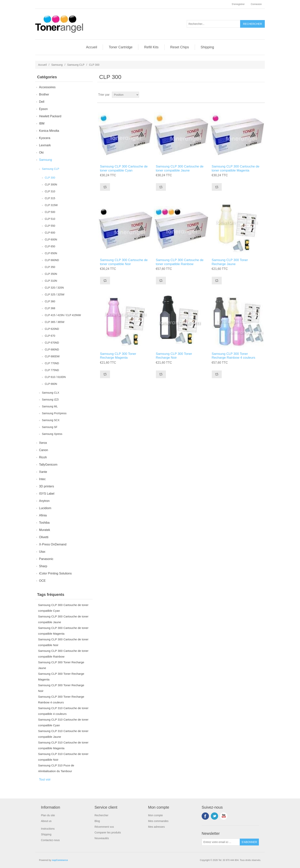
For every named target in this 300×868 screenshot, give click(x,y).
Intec (42, 479)
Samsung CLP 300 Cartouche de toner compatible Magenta (63, 631)
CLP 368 (50, 308)
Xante (43, 472)
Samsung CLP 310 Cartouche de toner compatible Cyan (63, 722)
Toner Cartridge (121, 47)
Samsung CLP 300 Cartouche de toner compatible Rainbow (63, 654)
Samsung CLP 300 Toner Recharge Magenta (61, 677)
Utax (42, 552)
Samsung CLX (51, 393)
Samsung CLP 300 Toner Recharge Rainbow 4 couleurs (61, 699)
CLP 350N (51, 274)
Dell (42, 102)
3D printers (46, 486)
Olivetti (44, 537)
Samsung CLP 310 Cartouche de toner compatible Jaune (63, 734)
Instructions (48, 829)
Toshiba (44, 523)
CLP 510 (50, 219)
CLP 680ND (52, 349)
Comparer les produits (108, 832)
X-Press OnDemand (53, 544)
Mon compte (155, 815)
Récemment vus (104, 827)
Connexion (256, 4)
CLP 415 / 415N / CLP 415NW (63, 315)
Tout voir (45, 779)
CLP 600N (51, 239)
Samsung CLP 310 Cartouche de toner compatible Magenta (63, 745)
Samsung (57, 65)
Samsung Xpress (52, 434)
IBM (42, 123)
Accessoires (47, 87)
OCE (42, 581)
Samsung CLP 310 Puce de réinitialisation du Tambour (56, 768)
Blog (97, 821)
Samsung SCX (51, 420)
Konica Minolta (49, 131)
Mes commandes (158, 821)
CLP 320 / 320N (54, 288)
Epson (43, 109)
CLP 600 (50, 233)
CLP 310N (51, 281)
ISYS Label (47, 494)
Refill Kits (151, 47)
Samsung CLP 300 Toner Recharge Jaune (61, 665)
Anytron (44, 501)
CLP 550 (50, 226)
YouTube (224, 816)
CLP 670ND (52, 343)
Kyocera (45, 138)
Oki (41, 152)
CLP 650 (50, 246)
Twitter (214, 816)
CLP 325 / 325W (55, 294)
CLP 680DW (52, 356)
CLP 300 (50, 178)
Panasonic (46, 559)
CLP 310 (50, 191)
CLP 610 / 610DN (55, 377)
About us (46, 821)
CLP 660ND (52, 260)
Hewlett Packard (50, 116)
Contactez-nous (50, 840)
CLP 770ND (52, 363)
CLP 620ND (52, 329)
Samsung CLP (76, 65)
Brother (44, 94)
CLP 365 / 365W (55, 322)
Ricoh (43, 457)
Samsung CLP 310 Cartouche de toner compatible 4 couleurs (63, 711)
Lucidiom (45, 508)
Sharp (43, 566)
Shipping (207, 47)
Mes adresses (156, 827)
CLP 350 (50, 267)
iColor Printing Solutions (55, 573)
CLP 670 (50, 336)
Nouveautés (102, 838)
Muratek (45, 530)
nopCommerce (60, 860)
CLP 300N (51, 184)
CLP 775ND (52, 370)
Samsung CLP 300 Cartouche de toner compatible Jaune (63, 619)
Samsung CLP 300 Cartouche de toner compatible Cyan (63, 608)
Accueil (91, 47)
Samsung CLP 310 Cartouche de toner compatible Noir (63, 757)
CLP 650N (51, 253)
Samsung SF (50, 427)
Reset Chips (180, 47)
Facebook (205, 816)
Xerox (43, 443)
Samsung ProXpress (54, 413)
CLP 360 (50, 301)
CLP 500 (50, 212)
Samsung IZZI (50, 400)
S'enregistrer (238, 4)
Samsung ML (50, 406)
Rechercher (101, 815)
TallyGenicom (48, 465)
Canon (44, 450)
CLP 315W (51, 205)
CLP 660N (51, 384)
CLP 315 (50, 198)
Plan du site (48, 815)
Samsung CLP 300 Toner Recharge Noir (61, 688)
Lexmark (45, 145)
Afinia (43, 515)
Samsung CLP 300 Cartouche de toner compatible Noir (63, 642)
